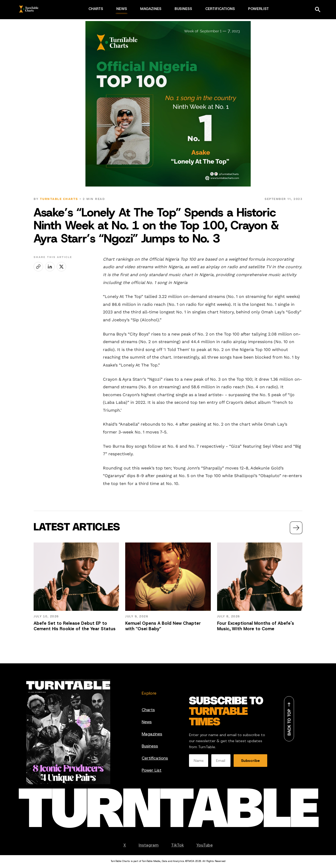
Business (150, 746)
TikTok (177, 845)
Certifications (155, 758)
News (147, 722)
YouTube (204, 845)
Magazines (152, 734)
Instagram (149, 845)
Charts (148, 710)
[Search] (318, 9)
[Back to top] (289, 719)
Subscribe (250, 761)
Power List (152, 770)
